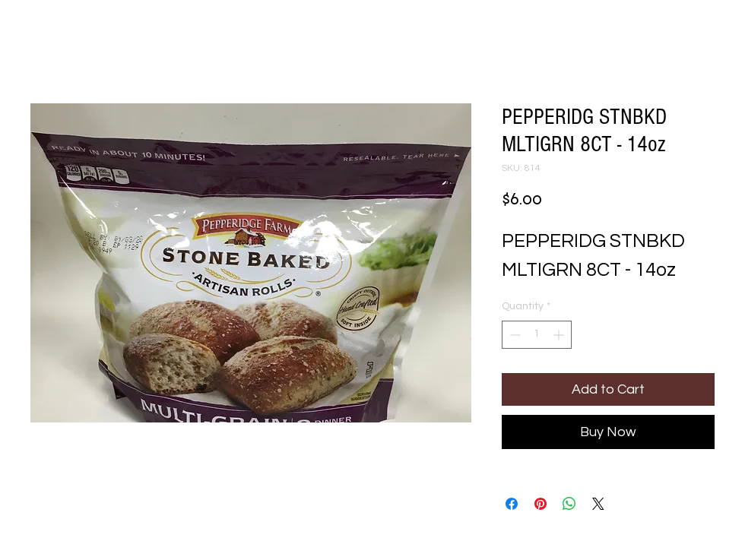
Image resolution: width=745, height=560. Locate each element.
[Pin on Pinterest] (541, 504)
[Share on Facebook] (512, 504)
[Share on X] (598, 504)
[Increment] (560, 335)
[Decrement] (514, 335)
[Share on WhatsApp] (569, 504)
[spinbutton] (537, 335)
